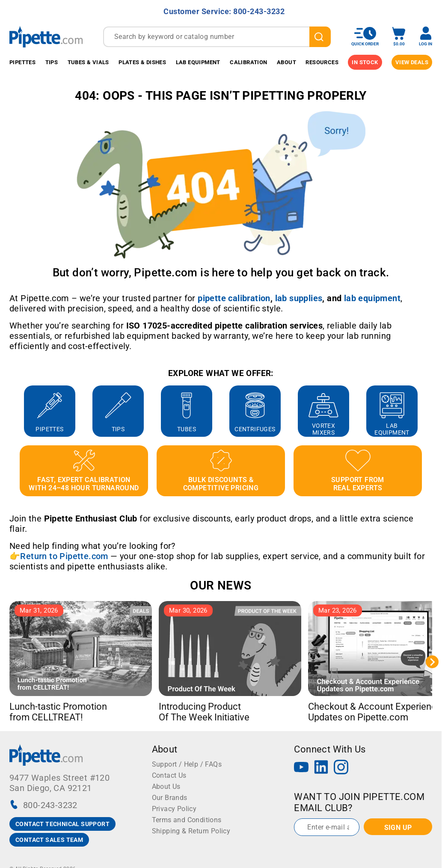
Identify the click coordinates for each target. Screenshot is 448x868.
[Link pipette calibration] (234, 298)
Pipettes (22, 62)
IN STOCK (365, 62)
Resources (322, 62)
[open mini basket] (399, 37)
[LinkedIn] (321, 768)
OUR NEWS (221, 585)
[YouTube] (301, 768)
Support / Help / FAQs (187, 764)
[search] (320, 37)
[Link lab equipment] (372, 298)
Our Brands (170, 798)
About (286, 62)
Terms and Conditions (187, 820)
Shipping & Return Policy (191, 831)
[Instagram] (341, 768)
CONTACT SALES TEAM (49, 840)
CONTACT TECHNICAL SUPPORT (62, 824)
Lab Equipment (198, 62)
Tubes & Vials (88, 62)
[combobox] (217, 37)
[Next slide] (432, 662)
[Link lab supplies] (299, 298)
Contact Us (169, 775)
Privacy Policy (174, 809)
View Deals (412, 62)
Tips (52, 62)
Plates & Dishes (142, 62)
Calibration (248, 62)
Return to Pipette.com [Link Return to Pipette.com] (64, 556)
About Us (166, 787)
